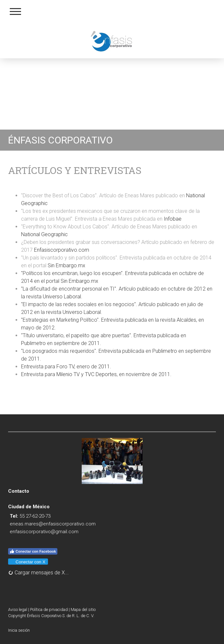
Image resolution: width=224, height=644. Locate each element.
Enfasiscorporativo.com (62, 250)
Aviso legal (18, 609)
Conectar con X (28, 562)
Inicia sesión (19, 630)
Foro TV (65, 367)
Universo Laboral (62, 297)
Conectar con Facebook (33, 551)
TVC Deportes (101, 374)
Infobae (173, 219)
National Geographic (45, 234)
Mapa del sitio (83, 609)
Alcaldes (186, 320)
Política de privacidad (49, 609)
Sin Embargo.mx (66, 265)
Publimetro (33, 343)
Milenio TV (68, 374)
